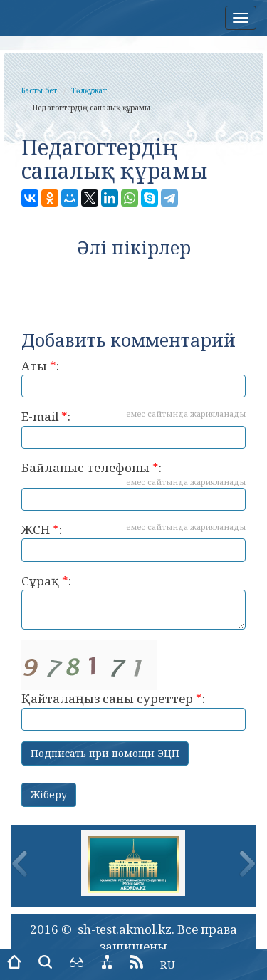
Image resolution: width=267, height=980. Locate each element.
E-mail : (133, 428)
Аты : (133, 378)
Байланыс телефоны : (133, 485)
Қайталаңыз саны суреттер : (133, 686)
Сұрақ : (133, 601)
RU (168, 964)
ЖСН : (133, 542)
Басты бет (39, 90)
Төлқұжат (89, 90)
